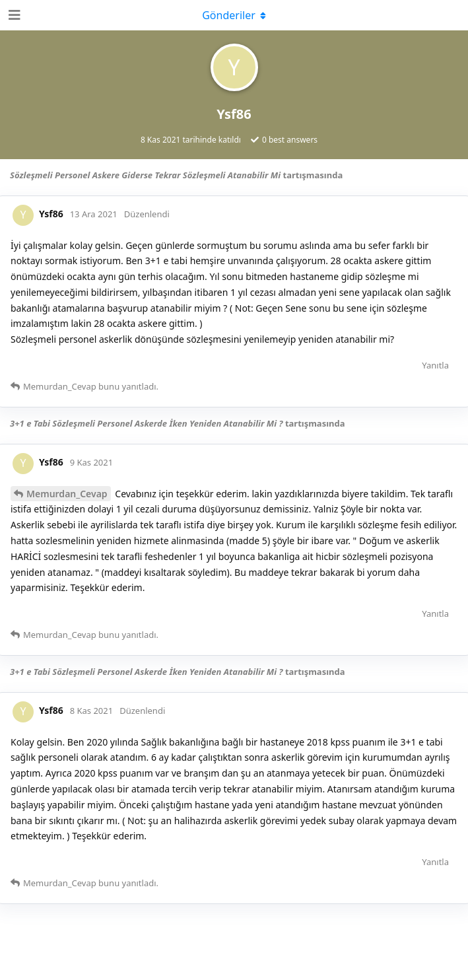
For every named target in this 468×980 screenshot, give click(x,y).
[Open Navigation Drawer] (13, 15)
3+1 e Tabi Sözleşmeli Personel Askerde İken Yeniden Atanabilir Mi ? (147, 423)
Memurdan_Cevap (67, 494)
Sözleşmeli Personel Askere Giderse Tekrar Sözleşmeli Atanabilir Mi (145, 175)
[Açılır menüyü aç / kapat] (234, 15)
